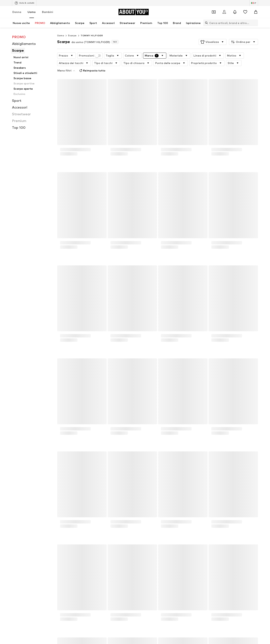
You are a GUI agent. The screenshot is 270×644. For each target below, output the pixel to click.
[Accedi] (224, 12)
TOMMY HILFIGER (92, 35)
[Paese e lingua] (254, 3)
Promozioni (90, 56)
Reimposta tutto (92, 71)
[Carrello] (256, 12)
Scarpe (72, 35)
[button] (213, 42)
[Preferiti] (245, 12)
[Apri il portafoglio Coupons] (214, 12)
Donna (17, 12)
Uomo (32, 12)
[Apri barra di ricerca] (205, 23)
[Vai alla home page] (133, 12)
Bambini (48, 12)
